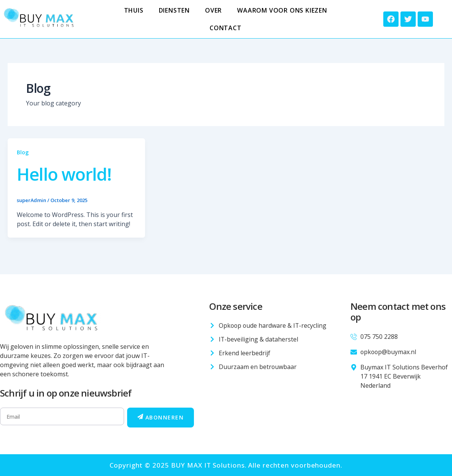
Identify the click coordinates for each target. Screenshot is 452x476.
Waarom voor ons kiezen (282, 10)
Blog (23, 152)
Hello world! (67, 174)
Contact (226, 28)
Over (213, 10)
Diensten (174, 10)
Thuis (134, 10)
